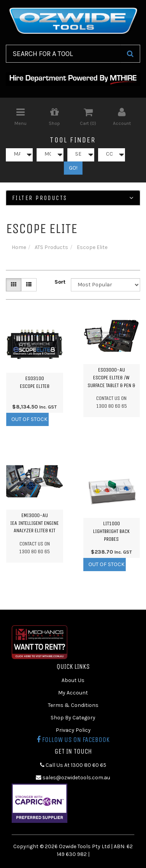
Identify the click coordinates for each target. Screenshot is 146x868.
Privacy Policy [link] (73, 730)
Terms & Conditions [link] (73, 705)
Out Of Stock (29, 419)
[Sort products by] (106, 285)
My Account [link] (73, 693)
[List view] (29, 285)
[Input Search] (63, 54)
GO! (73, 168)
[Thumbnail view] (14, 285)
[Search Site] (130, 54)
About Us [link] (73, 680)
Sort (60, 282)
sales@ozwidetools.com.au (73, 778)
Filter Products (73, 198)
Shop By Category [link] (73, 718)
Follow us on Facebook (73, 740)
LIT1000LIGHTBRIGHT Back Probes (111, 531)
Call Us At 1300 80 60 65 (73, 765)
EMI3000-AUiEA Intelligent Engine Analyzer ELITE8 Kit (34, 523)
